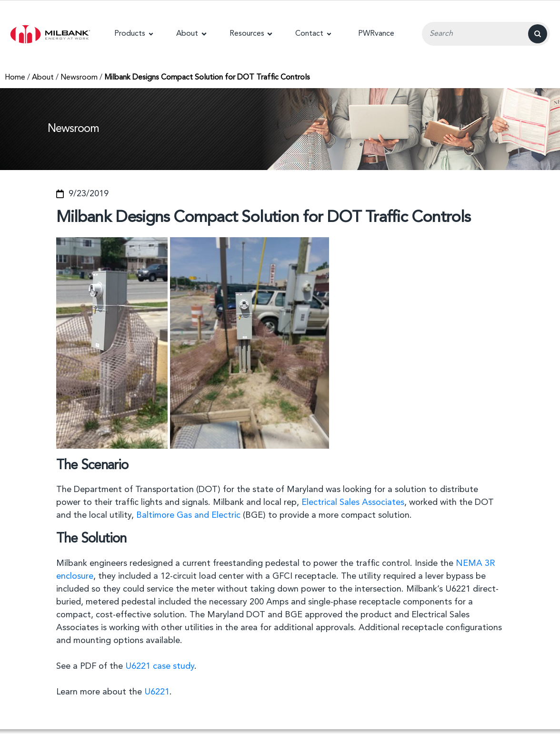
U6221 (157, 692)
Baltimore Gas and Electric (188, 515)
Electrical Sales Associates (353, 503)
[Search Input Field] (486, 34)
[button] (134, 34)
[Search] (538, 34)
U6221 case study (160, 666)
